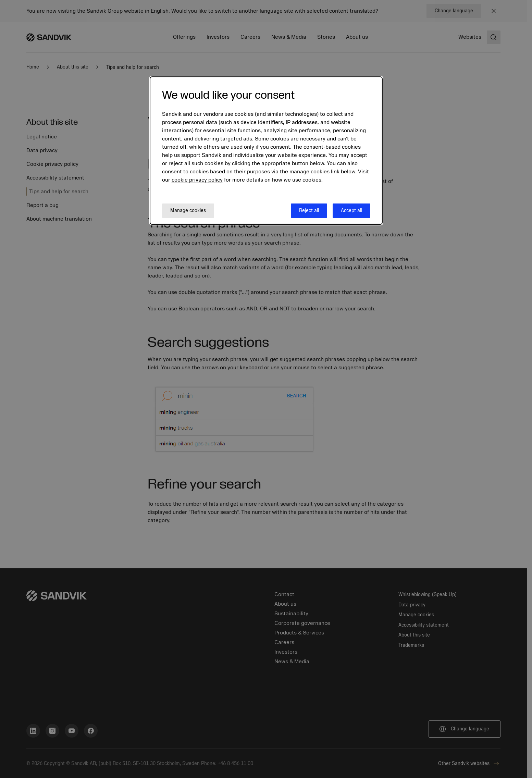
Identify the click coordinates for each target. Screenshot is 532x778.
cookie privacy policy (197, 180)
